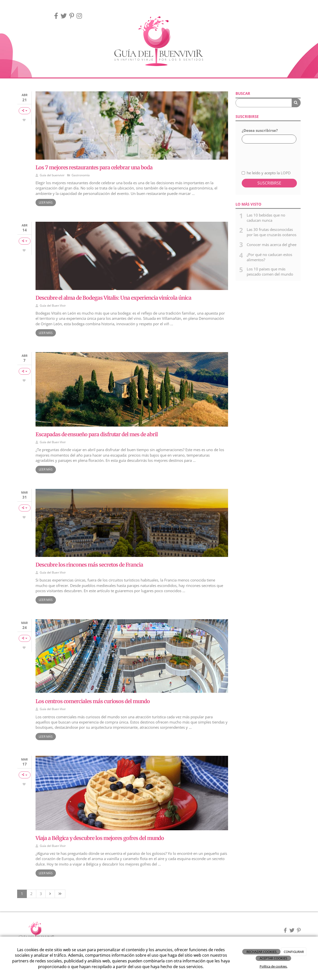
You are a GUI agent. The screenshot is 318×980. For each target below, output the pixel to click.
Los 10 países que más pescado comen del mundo (270, 272)
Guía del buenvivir (52, 175)
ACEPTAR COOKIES (273, 958)
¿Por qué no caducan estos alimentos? (269, 257)
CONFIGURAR (294, 952)
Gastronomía (81, 175)
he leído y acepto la (266, 173)
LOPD (286, 173)
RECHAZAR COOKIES (261, 952)
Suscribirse (269, 183)
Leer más (46, 202)
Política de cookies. (274, 966)
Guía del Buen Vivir (53, 306)
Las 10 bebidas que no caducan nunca (266, 218)
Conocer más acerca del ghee (272, 245)
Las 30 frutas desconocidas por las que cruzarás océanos (272, 232)
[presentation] (268, 154)
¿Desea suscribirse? (260, 130)
